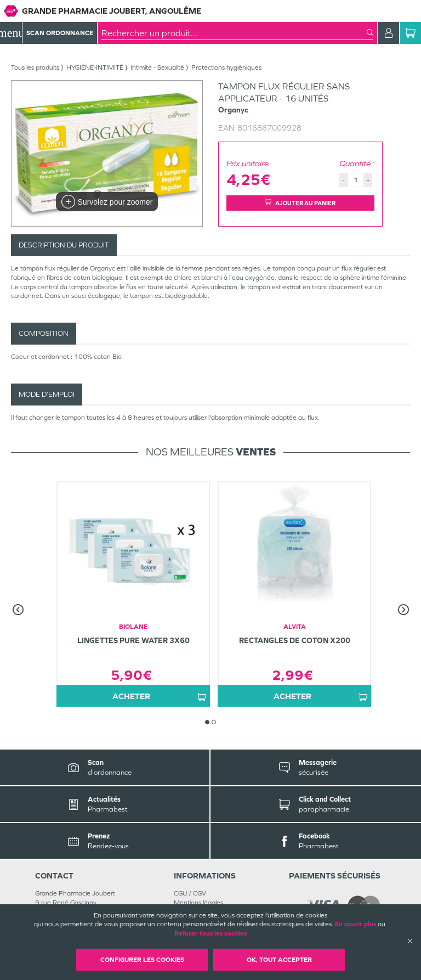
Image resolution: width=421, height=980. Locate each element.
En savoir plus (355, 924)
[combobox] (234, 33)
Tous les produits (35, 67)
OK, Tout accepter (279, 960)
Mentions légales (198, 903)
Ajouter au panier (300, 203)
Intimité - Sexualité (157, 67)
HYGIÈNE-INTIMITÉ (95, 67)
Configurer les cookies (142, 960)
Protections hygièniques (226, 67)
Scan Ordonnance (60, 33)
